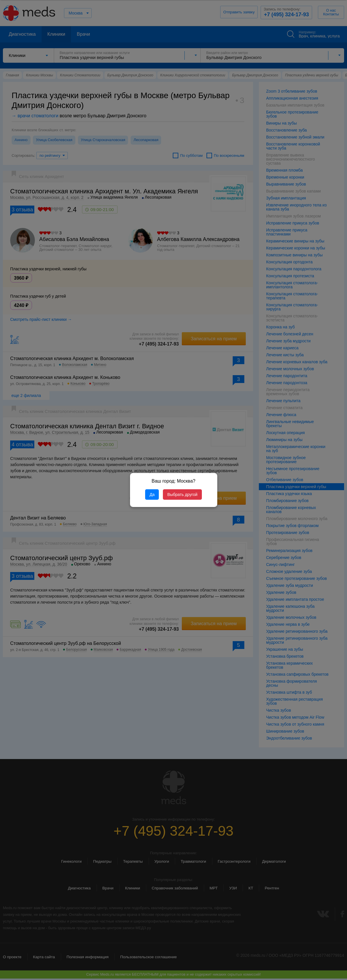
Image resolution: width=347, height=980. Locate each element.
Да (152, 495)
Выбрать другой (182, 495)
